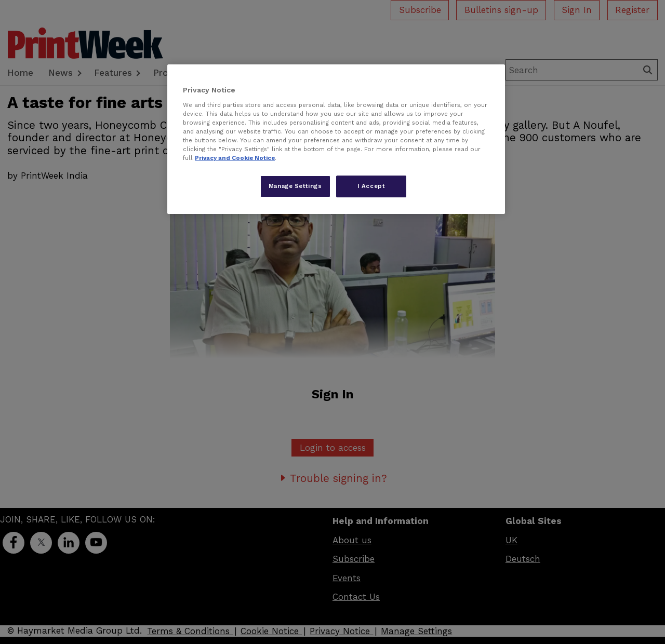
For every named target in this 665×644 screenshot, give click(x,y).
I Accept (371, 186)
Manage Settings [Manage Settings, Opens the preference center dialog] (295, 186)
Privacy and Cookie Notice (235, 158)
